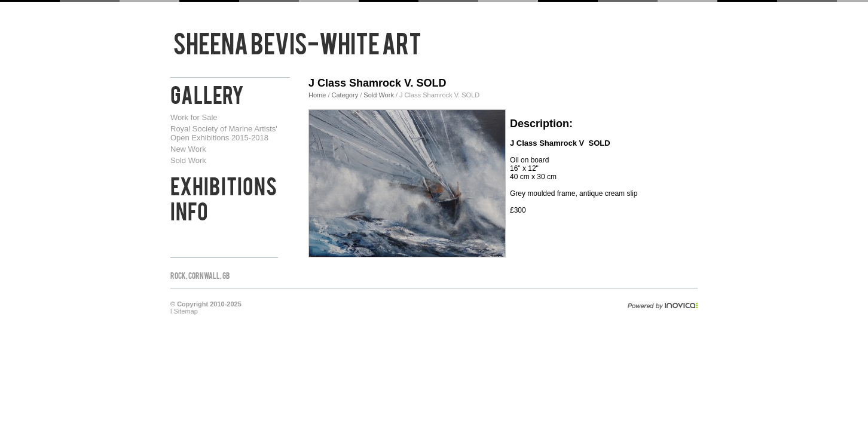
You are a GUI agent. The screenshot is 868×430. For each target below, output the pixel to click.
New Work (188, 149)
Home (317, 95)
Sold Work (188, 160)
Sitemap (186, 311)
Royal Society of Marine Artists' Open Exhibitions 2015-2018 (224, 133)
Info (189, 210)
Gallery (207, 93)
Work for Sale (194, 117)
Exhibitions (224, 185)
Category (346, 95)
